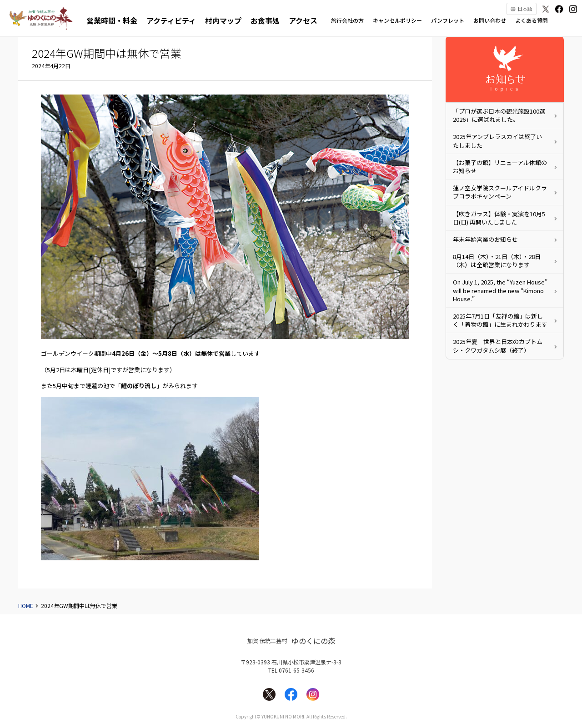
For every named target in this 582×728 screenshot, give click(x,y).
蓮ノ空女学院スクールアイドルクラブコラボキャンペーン (500, 192)
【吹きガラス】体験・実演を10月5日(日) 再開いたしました (499, 218)
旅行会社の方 (347, 20)
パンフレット (448, 20)
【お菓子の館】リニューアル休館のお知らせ (500, 167)
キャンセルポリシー (397, 20)
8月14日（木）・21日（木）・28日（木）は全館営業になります (497, 261)
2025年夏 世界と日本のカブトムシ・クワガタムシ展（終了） (498, 346)
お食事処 (265, 20)
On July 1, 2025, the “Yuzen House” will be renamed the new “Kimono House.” (500, 290)
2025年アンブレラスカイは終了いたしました (497, 141)
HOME (26, 606)
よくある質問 (532, 20)
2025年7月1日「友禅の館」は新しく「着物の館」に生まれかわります (500, 320)
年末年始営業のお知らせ (485, 239)
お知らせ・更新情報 (505, 69)
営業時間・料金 (112, 20)
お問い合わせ (490, 20)
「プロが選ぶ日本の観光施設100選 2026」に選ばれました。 (499, 115)
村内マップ (223, 20)
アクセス (303, 20)
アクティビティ (171, 20)
